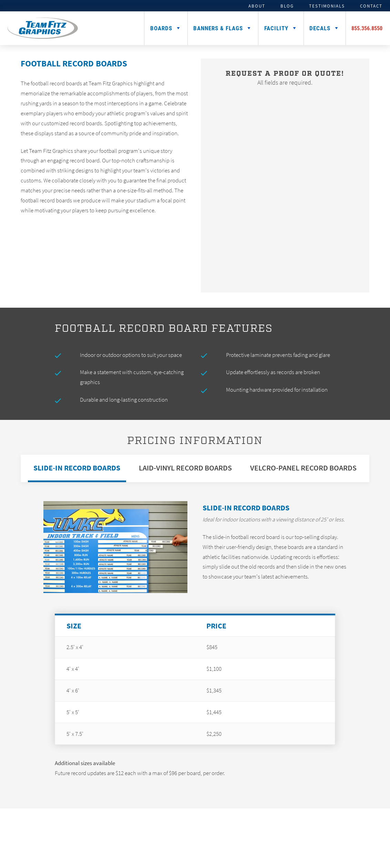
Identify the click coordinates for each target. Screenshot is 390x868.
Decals (320, 28)
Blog (287, 6)
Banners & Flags (218, 28)
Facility (276, 28)
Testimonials (327, 6)
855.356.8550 (367, 28)
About (257, 6)
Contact (371, 6)
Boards (161, 28)
